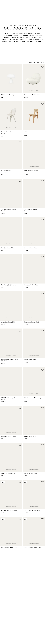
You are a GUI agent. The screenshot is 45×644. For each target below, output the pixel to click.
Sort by (41, 62)
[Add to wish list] (20, 67)
